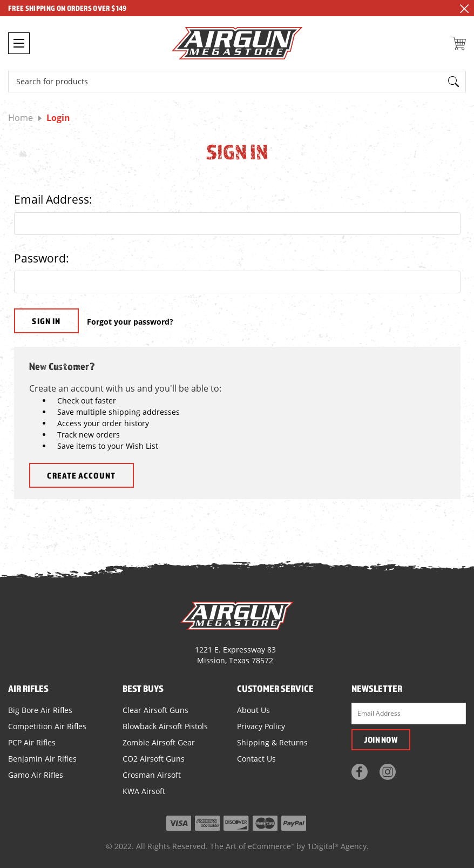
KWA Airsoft (144, 791)
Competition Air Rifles (47, 726)
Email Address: (53, 199)
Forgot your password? (130, 322)
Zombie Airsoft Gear (159, 742)
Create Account (81, 475)
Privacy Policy (261, 726)
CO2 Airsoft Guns (154, 759)
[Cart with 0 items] (459, 43)
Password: (42, 258)
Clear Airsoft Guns (155, 710)
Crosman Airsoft (152, 775)
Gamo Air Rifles (36, 775)
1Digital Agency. (338, 846)
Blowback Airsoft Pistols (165, 726)
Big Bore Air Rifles (40, 710)
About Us (253, 710)
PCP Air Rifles (32, 742)
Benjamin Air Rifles (42, 759)
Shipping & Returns (272, 742)
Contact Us (256, 759)
